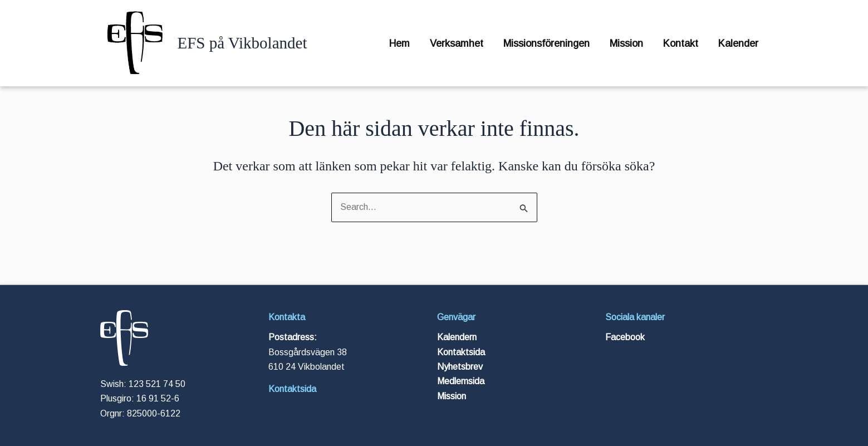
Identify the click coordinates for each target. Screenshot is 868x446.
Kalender (738, 43)
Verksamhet (457, 43)
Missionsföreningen (546, 43)
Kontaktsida (292, 389)
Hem (399, 43)
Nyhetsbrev (460, 367)
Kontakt (681, 43)
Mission (626, 43)
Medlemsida (461, 381)
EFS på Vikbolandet (242, 43)
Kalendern (457, 337)
